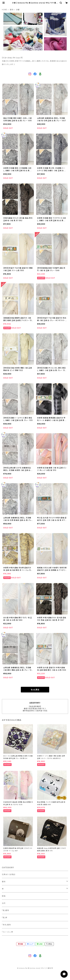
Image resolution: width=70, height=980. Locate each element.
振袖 (4, 896)
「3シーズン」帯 (7, 932)
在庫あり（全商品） (9, 874)
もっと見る (35, 690)
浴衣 (4, 903)
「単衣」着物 (6, 925)
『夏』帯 (5, 918)
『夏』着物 (5, 910)
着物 (12, 10)
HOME (4, 10)
